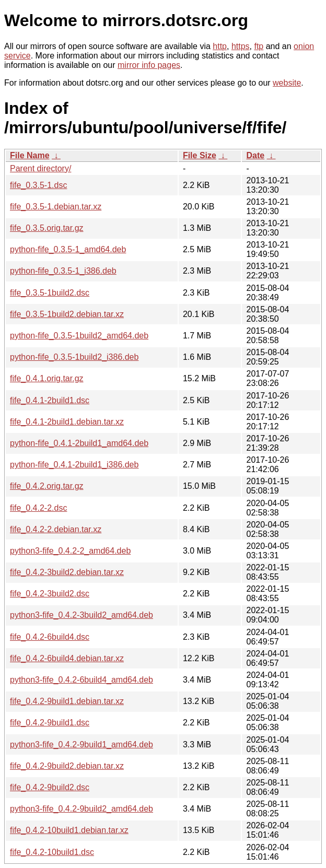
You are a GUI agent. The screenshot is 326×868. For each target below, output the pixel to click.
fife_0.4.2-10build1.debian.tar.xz (69, 830)
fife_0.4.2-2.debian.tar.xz (56, 529)
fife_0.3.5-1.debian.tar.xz (56, 207)
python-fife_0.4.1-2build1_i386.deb (74, 465)
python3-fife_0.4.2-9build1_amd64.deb (81, 744)
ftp (259, 46)
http (220, 46)
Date (255, 155)
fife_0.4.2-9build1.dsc (50, 723)
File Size (200, 155)
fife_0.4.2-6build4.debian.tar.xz (67, 658)
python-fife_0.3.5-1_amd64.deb (68, 249)
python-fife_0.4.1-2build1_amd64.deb (79, 443)
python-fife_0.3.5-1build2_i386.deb (74, 357)
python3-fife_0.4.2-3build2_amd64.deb (81, 615)
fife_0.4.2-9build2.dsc (50, 787)
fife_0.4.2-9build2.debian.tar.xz (67, 766)
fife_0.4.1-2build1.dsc (50, 400)
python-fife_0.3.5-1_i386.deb (63, 271)
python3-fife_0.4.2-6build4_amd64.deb (81, 680)
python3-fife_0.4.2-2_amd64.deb (70, 551)
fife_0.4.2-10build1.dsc (52, 852)
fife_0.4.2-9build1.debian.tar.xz (67, 701)
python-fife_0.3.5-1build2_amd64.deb (79, 336)
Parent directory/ (40, 168)
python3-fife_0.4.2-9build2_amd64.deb (81, 809)
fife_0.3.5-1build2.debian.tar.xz (67, 314)
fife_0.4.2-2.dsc (38, 508)
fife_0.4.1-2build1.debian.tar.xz (67, 422)
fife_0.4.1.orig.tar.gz (47, 378)
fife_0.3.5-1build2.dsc (50, 293)
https (241, 46)
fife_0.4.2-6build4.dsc (50, 637)
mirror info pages (149, 65)
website (287, 83)
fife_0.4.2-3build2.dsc (50, 594)
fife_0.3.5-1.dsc (38, 185)
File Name (30, 155)
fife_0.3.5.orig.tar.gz (47, 228)
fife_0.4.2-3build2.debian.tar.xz (67, 572)
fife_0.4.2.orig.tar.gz (47, 486)
